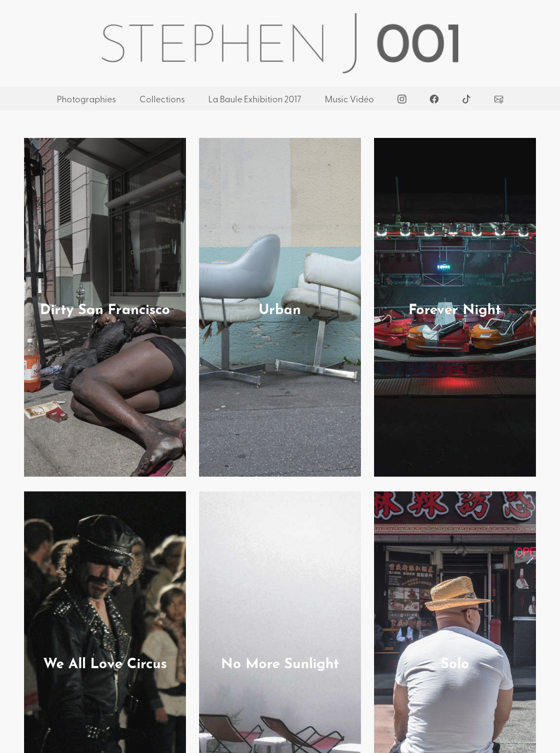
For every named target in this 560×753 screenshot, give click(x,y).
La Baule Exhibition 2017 (255, 99)
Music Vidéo (349, 99)
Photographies (86, 99)
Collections (162, 99)
